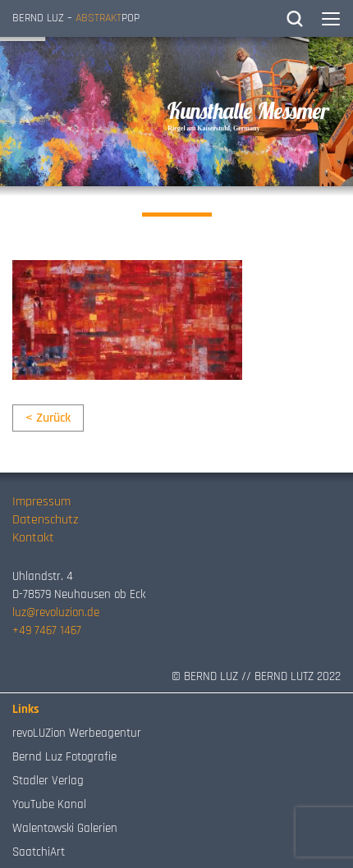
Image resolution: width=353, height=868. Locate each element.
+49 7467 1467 (47, 630)
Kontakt (33, 538)
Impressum (41, 502)
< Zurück (48, 418)
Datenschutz (45, 520)
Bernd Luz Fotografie (64, 757)
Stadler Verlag (48, 781)
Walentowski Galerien (65, 828)
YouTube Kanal (49, 804)
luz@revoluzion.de (56, 612)
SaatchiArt (39, 852)
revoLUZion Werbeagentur (77, 733)
